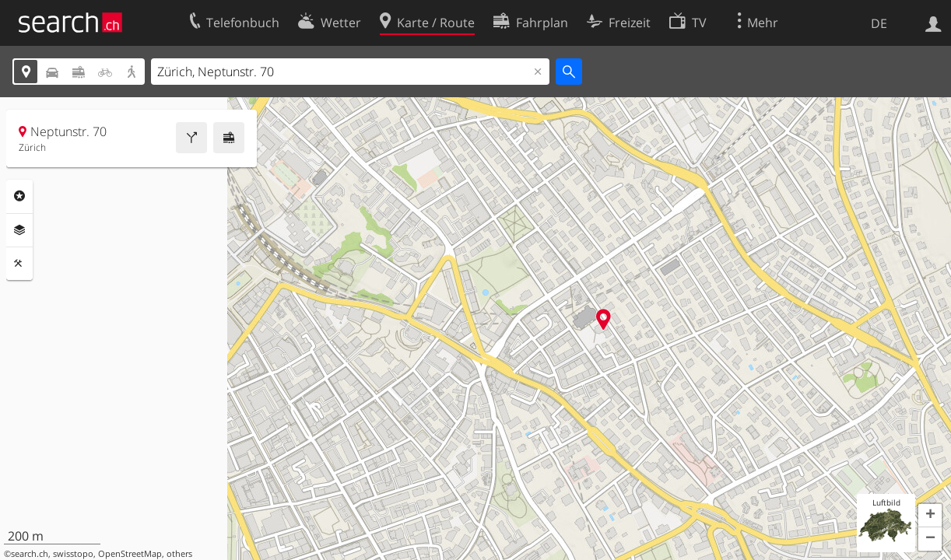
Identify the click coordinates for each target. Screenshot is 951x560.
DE (879, 23)
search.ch (30, 554)
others (179, 554)
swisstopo (73, 554)
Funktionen (19, 264)
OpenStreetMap (130, 554)
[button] (930, 516)
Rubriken (19, 196)
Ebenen (19, 230)
